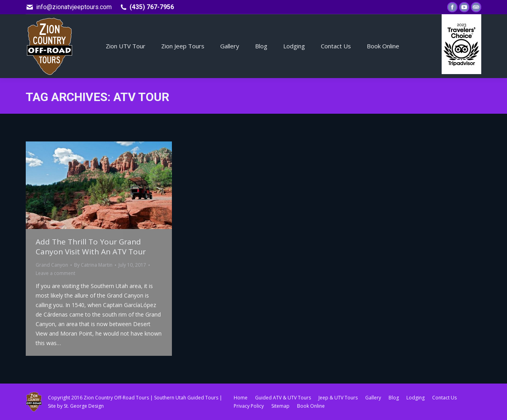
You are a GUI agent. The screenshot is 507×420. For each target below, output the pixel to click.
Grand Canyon (52, 265)
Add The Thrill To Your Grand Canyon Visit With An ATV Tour (91, 247)
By (93, 265)
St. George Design (84, 406)
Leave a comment (55, 273)
